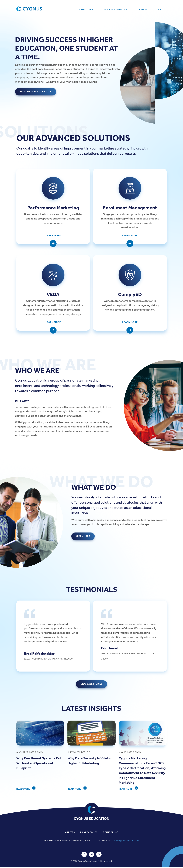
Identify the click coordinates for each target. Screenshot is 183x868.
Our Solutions (85, 10)
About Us (142, 10)
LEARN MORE (83, 537)
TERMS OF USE (110, 834)
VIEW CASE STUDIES (91, 685)
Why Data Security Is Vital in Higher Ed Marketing (90, 762)
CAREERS (70, 834)
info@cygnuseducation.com (127, 842)
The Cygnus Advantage (115, 10)
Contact (162, 10)
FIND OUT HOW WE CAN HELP (36, 92)
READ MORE (23, 790)
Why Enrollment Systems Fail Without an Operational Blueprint (40, 764)
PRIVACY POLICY (89, 834)
